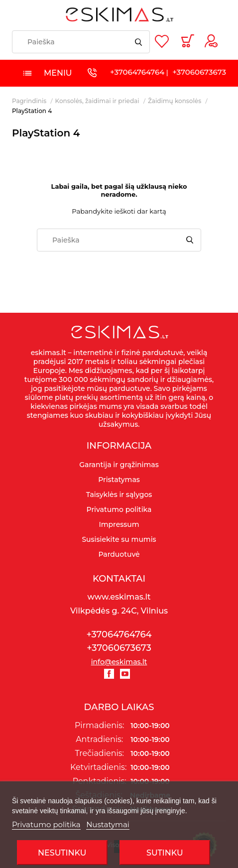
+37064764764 (137, 72)
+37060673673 (199, 72)
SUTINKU (165, 853)
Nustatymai (108, 824)
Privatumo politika (46, 824)
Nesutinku (62, 853)
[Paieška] (81, 42)
